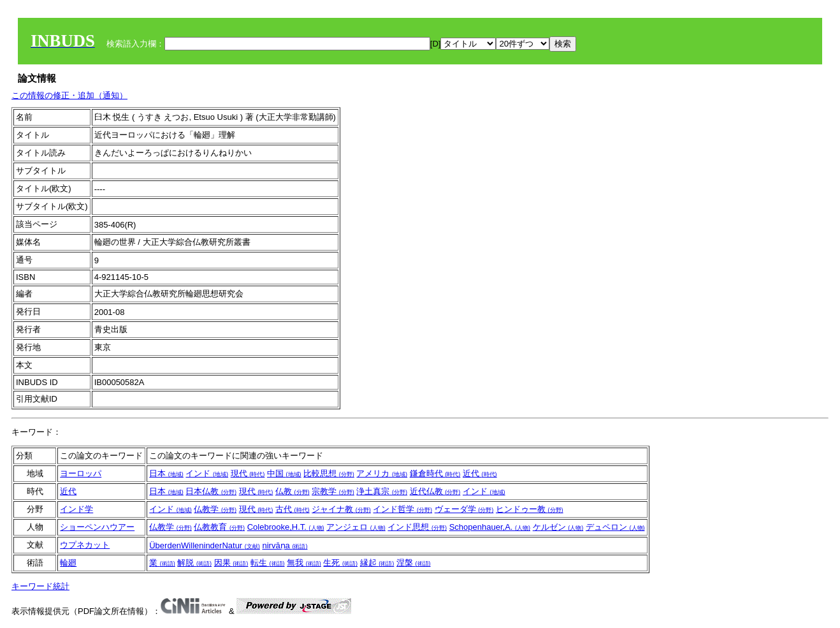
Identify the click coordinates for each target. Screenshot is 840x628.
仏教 (293, 491)
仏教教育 (219, 527)
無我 (304, 563)
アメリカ (382, 473)
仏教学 (215, 509)
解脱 (194, 563)
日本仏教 (211, 491)
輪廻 (68, 563)
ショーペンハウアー (97, 527)
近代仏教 (435, 491)
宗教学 (333, 491)
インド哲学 (402, 509)
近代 (480, 473)
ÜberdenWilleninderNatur (205, 545)
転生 (268, 563)
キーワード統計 (40, 586)
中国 (284, 473)
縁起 (377, 563)
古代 (293, 509)
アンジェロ (356, 527)
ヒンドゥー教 (530, 509)
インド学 (76, 509)
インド (207, 473)
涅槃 (414, 563)
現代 (248, 473)
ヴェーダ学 (464, 509)
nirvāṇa (285, 545)
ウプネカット (85, 545)
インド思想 (417, 527)
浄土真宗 (382, 491)
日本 (166, 473)
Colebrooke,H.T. (286, 527)
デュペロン (615, 527)
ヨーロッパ (81, 473)
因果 (231, 563)
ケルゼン (558, 527)
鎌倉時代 (435, 473)
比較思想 (329, 473)
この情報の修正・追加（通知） (69, 95)
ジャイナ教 (341, 509)
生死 (340, 563)
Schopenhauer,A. (490, 527)
